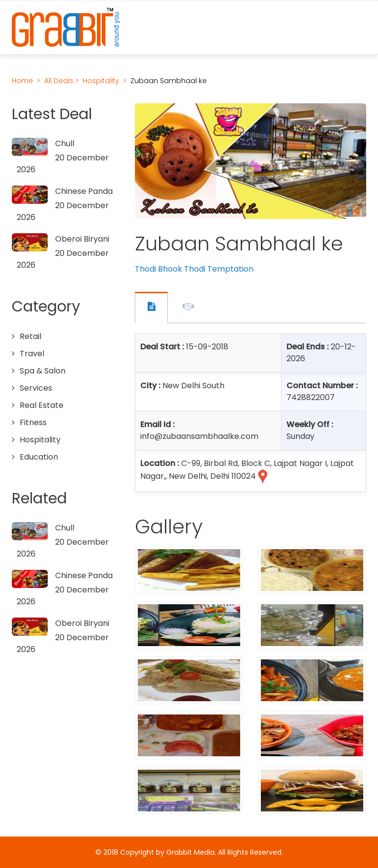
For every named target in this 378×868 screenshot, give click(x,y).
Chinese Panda (84, 191)
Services (36, 388)
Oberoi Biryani (82, 239)
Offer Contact (151, 308)
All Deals (60, 81)
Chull (65, 143)
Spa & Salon (43, 371)
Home (22, 81)
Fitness (33, 422)
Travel (32, 354)
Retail (31, 336)
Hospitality (101, 81)
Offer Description (188, 308)
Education (39, 457)
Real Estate (42, 405)
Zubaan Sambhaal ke (169, 81)
